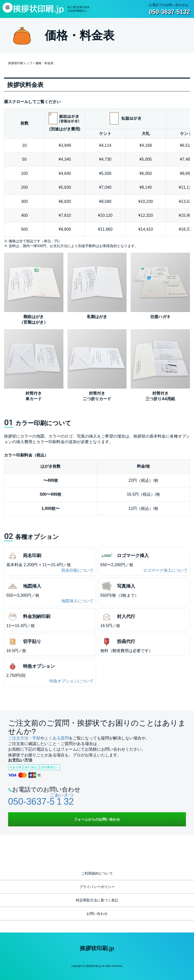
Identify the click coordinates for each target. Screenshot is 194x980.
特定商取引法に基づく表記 (97, 900)
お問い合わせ (97, 914)
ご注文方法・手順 (24, 738)
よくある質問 (57, 738)
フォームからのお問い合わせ (97, 819)
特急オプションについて (71, 681)
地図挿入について (78, 601)
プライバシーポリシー (97, 887)
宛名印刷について (78, 570)
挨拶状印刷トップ (20, 63)
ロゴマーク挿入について (165, 570)
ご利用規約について (97, 873)
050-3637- (41, 802)
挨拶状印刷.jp (97, 948)
